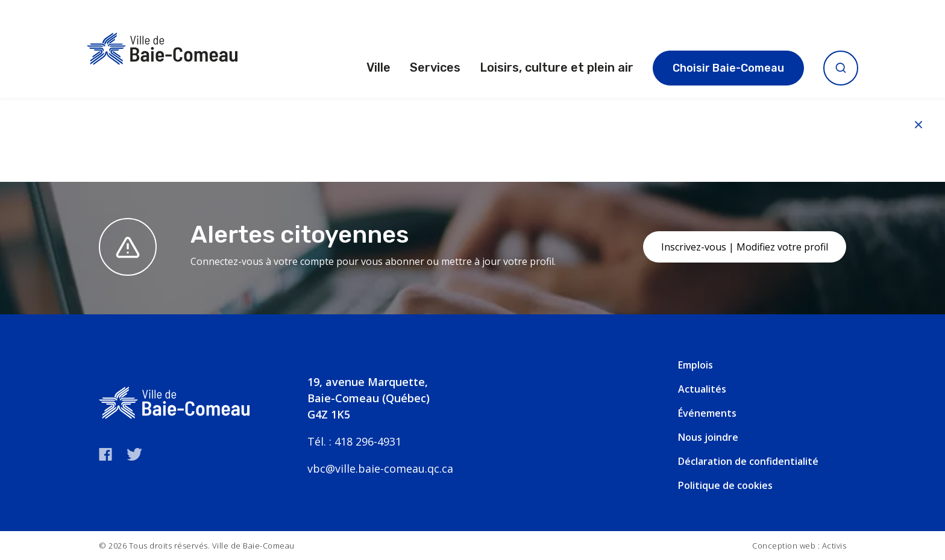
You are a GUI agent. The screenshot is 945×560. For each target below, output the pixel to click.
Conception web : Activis (799, 546)
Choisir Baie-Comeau (728, 68)
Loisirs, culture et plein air (557, 67)
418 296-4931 (368, 441)
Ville (378, 67)
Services (435, 67)
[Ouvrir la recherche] (841, 68)
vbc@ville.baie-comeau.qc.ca (380, 468)
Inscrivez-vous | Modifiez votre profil (745, 247)
